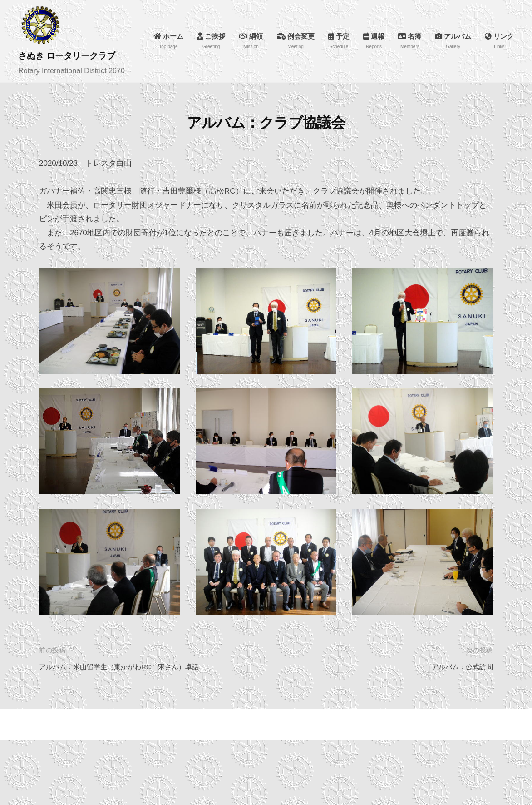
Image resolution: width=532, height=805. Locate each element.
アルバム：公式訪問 (458, 663)
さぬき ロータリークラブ (76, 55)
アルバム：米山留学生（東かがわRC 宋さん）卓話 (130, 663)
